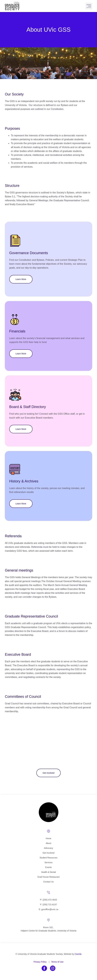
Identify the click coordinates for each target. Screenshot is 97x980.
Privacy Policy (40, 962)
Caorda (78, 954)
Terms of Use (57, 962)
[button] (89, 6)
